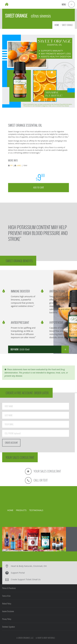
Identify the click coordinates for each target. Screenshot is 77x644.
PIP (24, 162)
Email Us (36, 579)
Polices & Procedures (9, 588)
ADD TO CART (39, 174)
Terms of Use (6, 596)
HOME (57, 25)
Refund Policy (7, 604)
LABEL (28, 162)
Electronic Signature (8, 627)
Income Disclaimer (8, 611)
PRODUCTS (21, 510)
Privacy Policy (7, 619)
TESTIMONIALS (36, 510)
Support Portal (18, 573)
